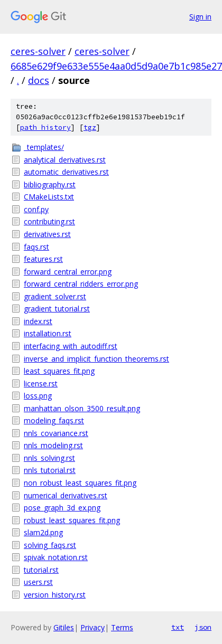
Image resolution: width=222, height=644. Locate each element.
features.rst (43, 259)
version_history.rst (55, 595)
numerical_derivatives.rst (66, 495)
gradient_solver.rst (55, 296)
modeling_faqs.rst (54, 420)
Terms (122, 627)
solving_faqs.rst (50, 545)
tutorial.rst (41, 570)
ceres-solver (38, 51)
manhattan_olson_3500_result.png (82, 408)
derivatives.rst (47, 234)
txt (178, 627)
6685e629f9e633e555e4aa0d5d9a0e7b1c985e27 (116, 66)
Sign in (200, 17)
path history (45, 127)
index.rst (38, 321)
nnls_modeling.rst (53, 445)
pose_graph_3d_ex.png (62, 508)
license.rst (41, 383)
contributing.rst (49, 221)
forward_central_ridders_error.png (81, 284)
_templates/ (44, 147)
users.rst (38, 582)
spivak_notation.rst (56, 557)
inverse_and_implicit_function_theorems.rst (96, 359)
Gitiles (64, 627)
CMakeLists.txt (49, 197)
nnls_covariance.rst (56, 433)
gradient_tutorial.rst (57, 309)
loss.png (38, 396)
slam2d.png (43, 532)
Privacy (92, 627)
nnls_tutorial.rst (50, 470)
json (203, 627)
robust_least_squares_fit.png (72, 520)
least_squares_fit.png (59, 371)
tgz (90, 127)
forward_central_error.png (68, 272)
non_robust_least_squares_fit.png (80, 483)
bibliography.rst (50, 184)
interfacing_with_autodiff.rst (71, 346)
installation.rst (48, 333)
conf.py (36, 209)
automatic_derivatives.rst (66, 172)
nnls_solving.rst (49, 458)
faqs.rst (36, 247)
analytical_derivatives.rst (65, 160)
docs (39, 80)
